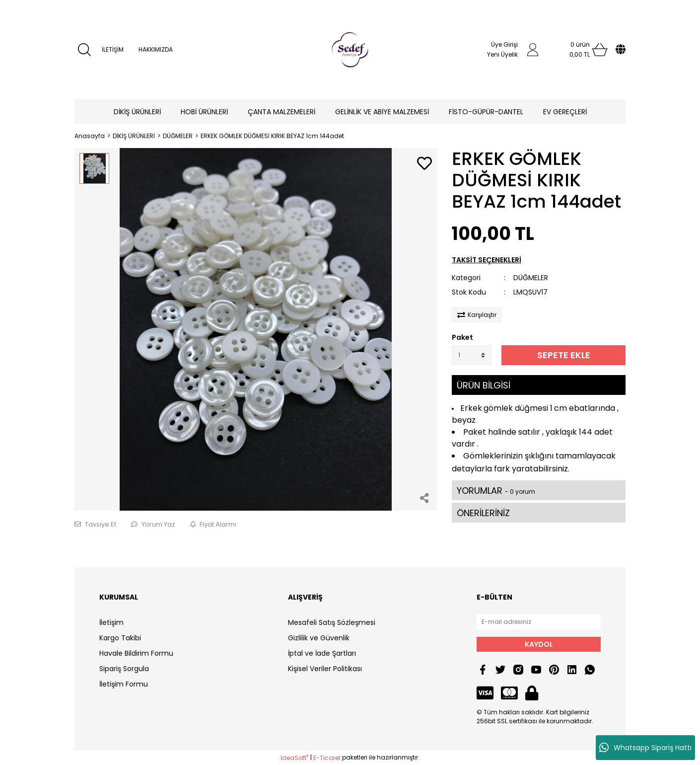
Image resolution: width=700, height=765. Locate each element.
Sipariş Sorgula (124, 669)
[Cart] (580, 50)
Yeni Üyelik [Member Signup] (502, 54)
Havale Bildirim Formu (136, 653)
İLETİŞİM (113, 49)
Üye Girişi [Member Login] (504, 44)
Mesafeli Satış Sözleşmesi (332, 622)
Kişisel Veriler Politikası (325, 669)
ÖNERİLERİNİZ (483, 513)
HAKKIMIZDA (156, 49)
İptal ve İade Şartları (322, 653)
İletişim (111, 622)
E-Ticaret (327, 758)
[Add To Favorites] (424, 164)
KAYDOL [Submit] (539, 644)
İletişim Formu (124, 684)
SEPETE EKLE (564, 355)
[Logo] (350, 50)
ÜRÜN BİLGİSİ (484, 385)
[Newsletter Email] (539, 622)
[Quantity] (472, 355)
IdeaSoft (294, 758)
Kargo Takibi (120, 638)
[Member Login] (533, 50)
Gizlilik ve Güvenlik (319, 638)
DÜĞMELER (531, 278)
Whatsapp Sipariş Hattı (645, 748)
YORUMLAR (496, 491)
